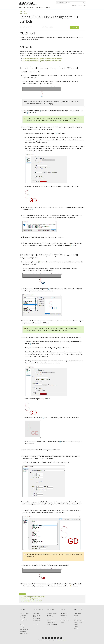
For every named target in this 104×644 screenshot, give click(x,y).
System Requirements (24, 630)
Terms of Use (58, 640)
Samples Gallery (50, 619)
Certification (36, 624)
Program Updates (64, 619)
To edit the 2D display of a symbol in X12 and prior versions (42, 61)
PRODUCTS (22, 8)
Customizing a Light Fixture (32, 599)
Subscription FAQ (23, 631)
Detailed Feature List (24, 619)
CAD (25, 11)
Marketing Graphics (78, 623)
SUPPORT (47, 8)
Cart (85, 5)
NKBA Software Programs (52, 625)
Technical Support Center (65, 621)
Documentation (64, 615)
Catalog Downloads (51, 617)
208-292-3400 (40, 640)
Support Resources (64, 613)
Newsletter (76, 625)
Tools (72, 28)
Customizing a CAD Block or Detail (34, 597)
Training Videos (36, 613)
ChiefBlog (76, 626)
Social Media (77, 628)
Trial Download (23, 615)
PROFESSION (30, 8)
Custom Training (37, 622)
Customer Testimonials (51, 623)
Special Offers (22, 628)
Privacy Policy (64, 640)
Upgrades (22, 624)
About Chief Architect (78, 619)
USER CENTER (39, 8)
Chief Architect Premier (24, 613)
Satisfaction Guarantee (24, 633)
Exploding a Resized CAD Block (32, 601)
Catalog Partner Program (79, 621)
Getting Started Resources (52, 613)
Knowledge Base (37, 618)
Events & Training (77, 613)
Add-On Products (23, 626)
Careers (76, 617)
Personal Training (37, 620)
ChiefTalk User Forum (51, 621)
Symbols (26, 14)
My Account (74, 5)
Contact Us (80, 5)
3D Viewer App (23, 617)
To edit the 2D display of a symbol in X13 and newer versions (42, 59)
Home (21, 11)
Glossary (62, 623)
